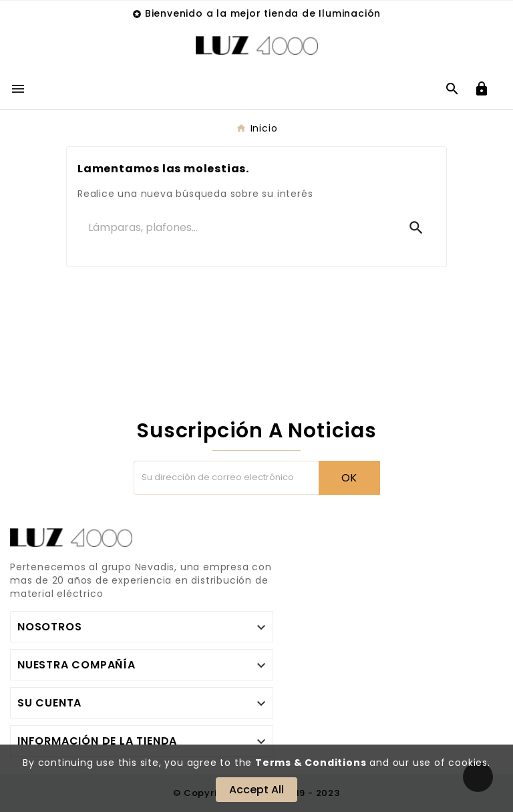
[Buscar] (237, 227)
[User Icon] (482, 89)
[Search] (416, 228)
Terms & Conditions (311, 763)
